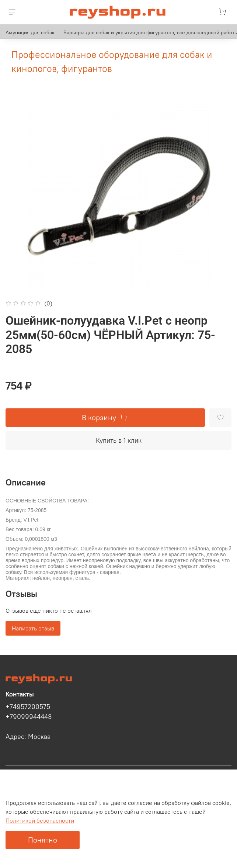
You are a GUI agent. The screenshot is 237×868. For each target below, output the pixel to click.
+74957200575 (28, 707)
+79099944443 (29, 717)
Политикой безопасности (40, 820)
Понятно (43, 840)
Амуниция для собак (30, 32)
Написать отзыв (33, 628)
